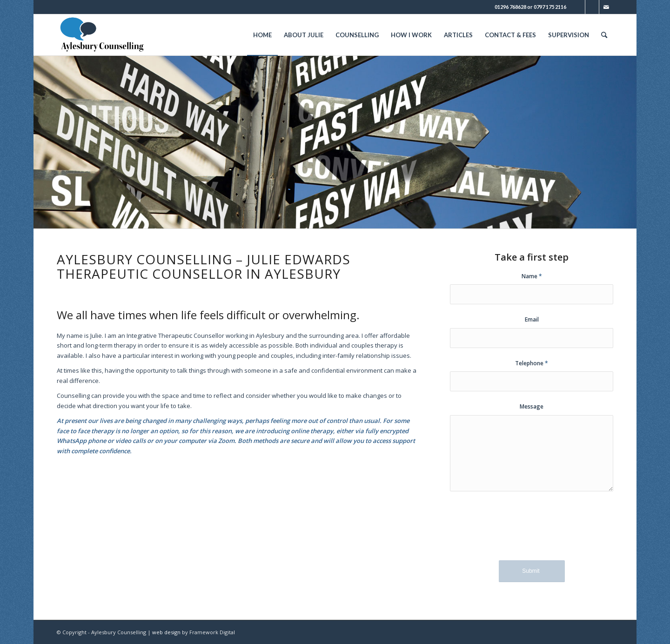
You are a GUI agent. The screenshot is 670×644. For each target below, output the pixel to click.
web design (166, 632)
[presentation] (532, 532)
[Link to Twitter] (578, 7)
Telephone (532, 363)
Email (532, 319)
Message (532, 406)
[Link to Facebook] (592, 7)
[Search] (604, 35)
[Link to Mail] (606, 7)
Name (532, 276)
